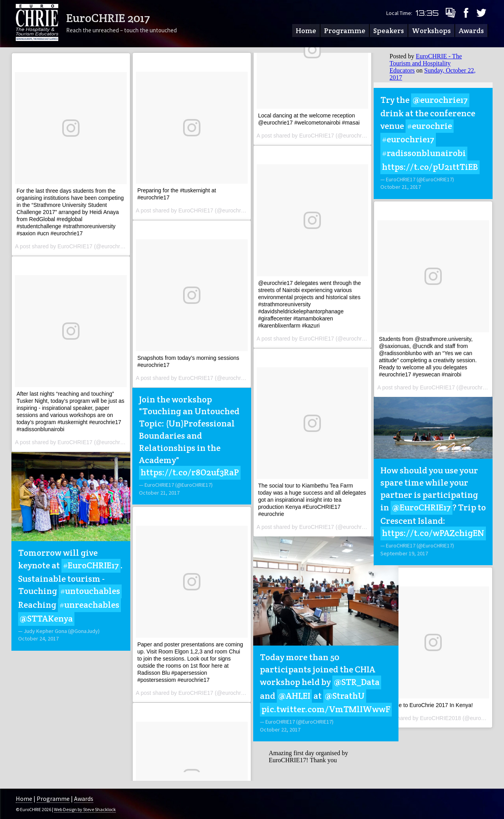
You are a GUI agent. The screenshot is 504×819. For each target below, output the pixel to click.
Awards (471, 31)
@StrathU (345, 696)
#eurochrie (430, 126)
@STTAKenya (46, 618)
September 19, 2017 (404, 553)
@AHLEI (294, 696)
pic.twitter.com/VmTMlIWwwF (326, 709)
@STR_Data (357, 682)
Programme (345, 31)
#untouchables (90, 591)
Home (306, 31)
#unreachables (89, 605)
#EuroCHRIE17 (91, 565)
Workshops (431, 31)
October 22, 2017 (280, 730)
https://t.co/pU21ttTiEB (430, 167)
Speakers (389, 31)
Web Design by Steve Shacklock (85, 809)
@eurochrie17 (440, 100)
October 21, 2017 (159, 493)
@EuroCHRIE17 (422, 507)
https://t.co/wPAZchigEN (433, 533)
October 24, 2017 (38, 638)
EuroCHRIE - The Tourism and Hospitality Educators (426, 63)
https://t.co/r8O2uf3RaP (190, 472)
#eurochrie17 (408, 139)
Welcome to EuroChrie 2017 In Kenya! (426, 705)
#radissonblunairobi (424, 153)
